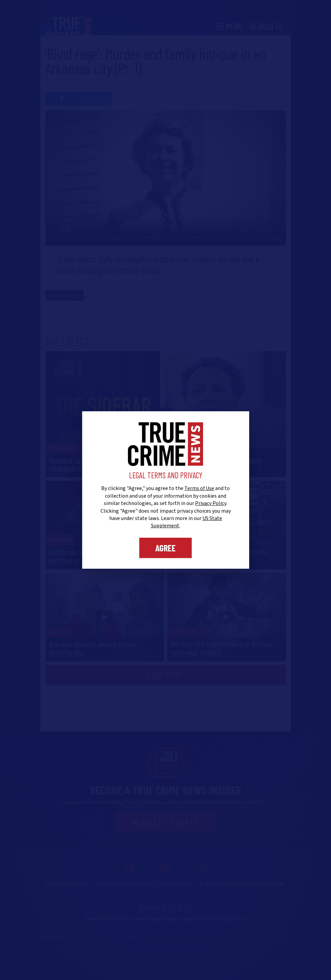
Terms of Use (199, 488)
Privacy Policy (211, 503)
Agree (165, 548)
